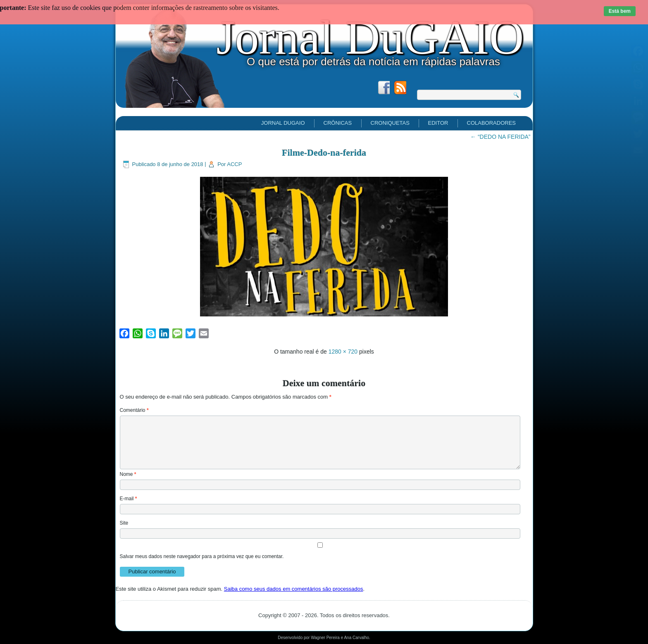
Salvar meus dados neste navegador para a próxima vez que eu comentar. (202, 556)
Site (124, 523)
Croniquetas (390, 123)
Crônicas (338, 123)
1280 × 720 (343, 352)
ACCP (234, 164)
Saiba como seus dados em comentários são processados (294, 589)
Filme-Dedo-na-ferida (324, 153)
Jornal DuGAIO (370, 38)
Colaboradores (491, 123)
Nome (128, 474)
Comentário (134, 410)
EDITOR (438, 123)
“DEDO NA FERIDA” (500, 137)
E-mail (129, 499)
